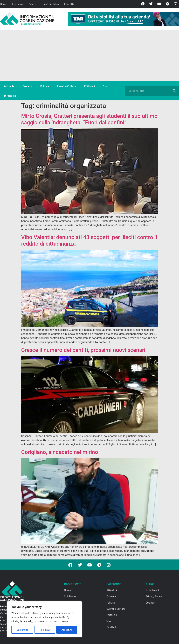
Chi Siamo (18, 4)
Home (3, 4)
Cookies (150, 603)
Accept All (67, 630)
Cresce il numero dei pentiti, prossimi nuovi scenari (83, 350)
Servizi (33, 4)
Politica (45, 86)
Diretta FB (10, 96)
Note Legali (152, 590)
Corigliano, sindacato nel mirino (60, 452)
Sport (106, 86)
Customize (22, 630)
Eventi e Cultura (67, 86)
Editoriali (89, 86)
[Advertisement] (89, 56)
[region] (44, 619)
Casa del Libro (51, 4)
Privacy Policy (154, 596)
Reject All (45, 630)
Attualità (9, 86)
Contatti (69, 4)
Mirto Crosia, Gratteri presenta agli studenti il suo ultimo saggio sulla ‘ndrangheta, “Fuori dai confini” (89, 119)
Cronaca (27, 86)
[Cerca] (174, 91)
